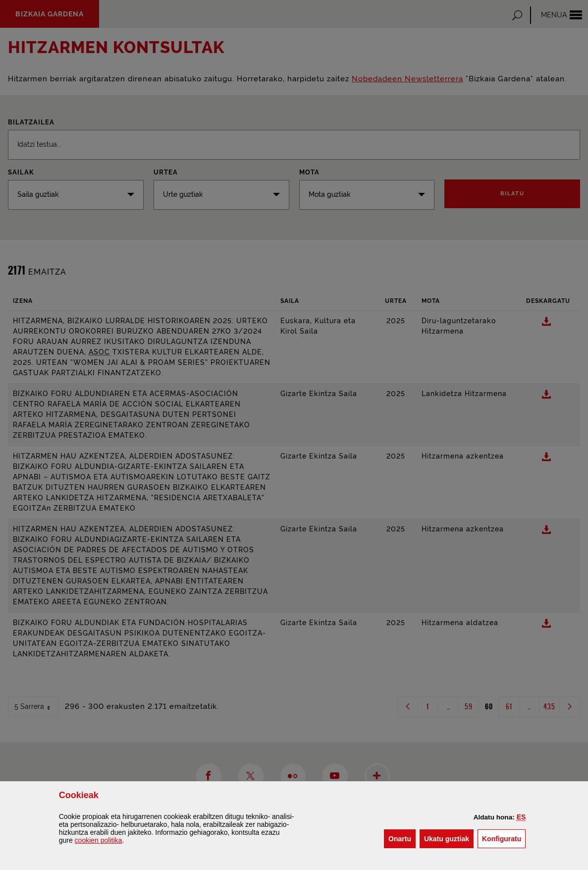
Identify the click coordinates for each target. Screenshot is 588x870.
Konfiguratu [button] (504, 838)
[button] (521, 817)
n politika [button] (99, 840)
